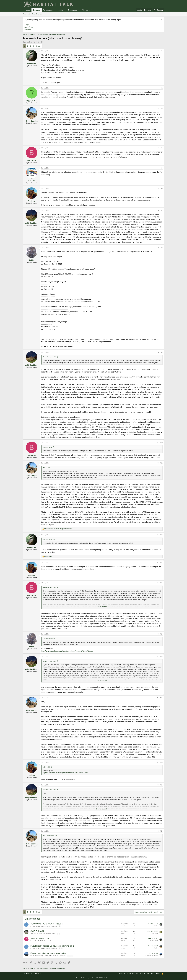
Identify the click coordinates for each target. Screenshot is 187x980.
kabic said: (46, 767)
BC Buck (155, 933)
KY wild (33, 926)
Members (86, 10)
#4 (162, 148)
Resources (73, 10)
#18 (161, 762)
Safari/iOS (29, 27)
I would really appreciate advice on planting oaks (52, 946)
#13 (161, 563)
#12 (161, 535)
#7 (162, 210)
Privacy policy (144, 973)
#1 (162, 51)
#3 (162, 108)
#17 (161, 698)
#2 (162, 88)
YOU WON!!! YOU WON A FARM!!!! (47, 924)
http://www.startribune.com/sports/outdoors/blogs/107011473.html (67, 651)
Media (60, 10)
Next (38, 46)
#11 (161, 463)
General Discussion (51, 926)
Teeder (156, 948)
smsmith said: (47, 447)
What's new (48, 10)
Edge (27, 25)
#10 (161, 443)
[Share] (159, 51)
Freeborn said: (48, 639)
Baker (32, 941)
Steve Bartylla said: (49, 357)
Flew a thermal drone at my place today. (48, 953)
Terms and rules (132, 973)
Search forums (37, 14)
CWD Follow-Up (38, 931)
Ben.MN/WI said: (49, 836)
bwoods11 (29, 42)
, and (58, 529)
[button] (55, 10)
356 (32, 934)
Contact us (121, 973)
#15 (161, 634)
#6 (162, 188)
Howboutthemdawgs (37, 956)
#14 (161, 583)
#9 (162, 352)
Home (27, 10)
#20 (161, 831)
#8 (162, 247)
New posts (27, 14)
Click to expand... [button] (102, 607)
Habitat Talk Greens (32, 973)
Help (152, 973)
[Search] (158, 10)
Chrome (28, 30)
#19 (161, 785)
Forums (37, 10)
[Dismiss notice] (162, 20)
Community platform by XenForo (93, 978)
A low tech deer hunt (40, 938)
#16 (161, 657)
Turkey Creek (154, 941)
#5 (162, 168)
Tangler (156, 926)
